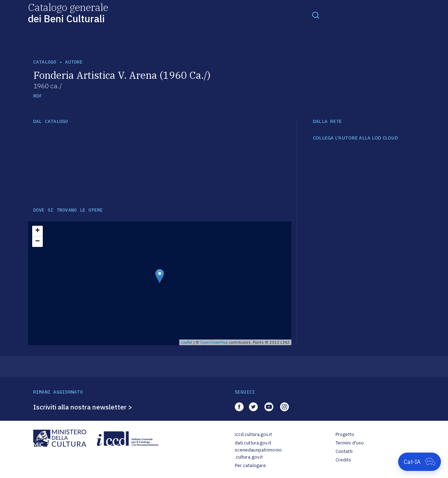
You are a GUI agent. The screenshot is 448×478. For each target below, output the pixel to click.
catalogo (45, 62)
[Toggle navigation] (316, 15)
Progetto (345, 434)
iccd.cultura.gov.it (253, 434)
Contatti (344, 451)
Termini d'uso (350, 443)
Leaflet (187, 342)
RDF (38, 96)
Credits (344, 460)
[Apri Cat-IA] (420, 462)
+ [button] (37, 231)
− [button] (37, 242)
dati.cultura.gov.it (253, 443)
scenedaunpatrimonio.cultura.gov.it (258, 453)
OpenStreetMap (214, 342)
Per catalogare (251, 465)
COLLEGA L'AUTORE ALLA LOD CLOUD (356, 138)
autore (74, 62)
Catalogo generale (68, 13)
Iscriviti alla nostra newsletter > (83, 407)
